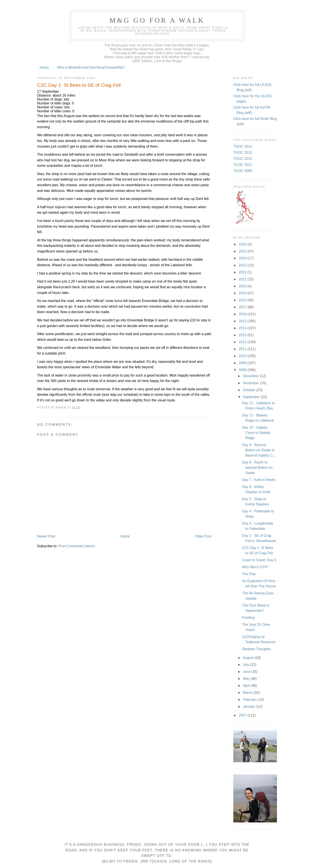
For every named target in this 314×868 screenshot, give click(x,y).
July (247, 665)
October (250, 390)
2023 (243, 265)
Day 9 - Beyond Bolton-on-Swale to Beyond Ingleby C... (259, 450)
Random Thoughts (256, 649)
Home (44, 67)
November (251, 383)
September (252, 397)
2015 (243, 321)
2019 (243, 293)
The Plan (249, 574)
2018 (243, 300)
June (247, 672)
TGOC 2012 (243, 159)
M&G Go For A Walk (157, 20)
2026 (243, 244)
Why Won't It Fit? (255, 567)
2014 (243, 328)
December (251, 376)
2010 (243, 356)
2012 (243, 342)
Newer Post (46, 536)
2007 (243, 715)
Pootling (248, 618)
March (248, 693)
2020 (243, 286)
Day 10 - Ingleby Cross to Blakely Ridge (256, 433)
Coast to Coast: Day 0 (259, 560)
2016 (243, 314)
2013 (243, 335)
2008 (243, 370)
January (250, 707)
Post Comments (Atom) (77, 546)
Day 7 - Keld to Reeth (259, 480)
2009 (243, 363)
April (247, 686)
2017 (243, 307)
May (247, 679)
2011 (243, 349)
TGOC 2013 (243, 153)
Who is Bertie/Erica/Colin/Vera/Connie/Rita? (91, 67)
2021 (243, 279)
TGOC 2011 (243, 165)
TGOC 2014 (243, 146)
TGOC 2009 (243, 171)
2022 (243, 272)
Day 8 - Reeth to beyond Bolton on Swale (257, 468)
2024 (243, 258)
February (250, 700)
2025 (243, 251)
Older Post (203, 536)
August (249, 658)
